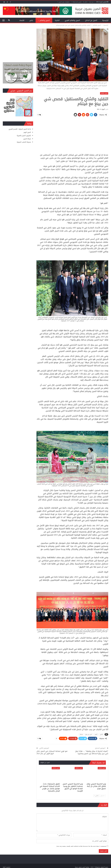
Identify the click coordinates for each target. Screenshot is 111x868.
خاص (31, 20)
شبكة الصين (27, 139)
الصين (96, 734)
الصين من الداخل (91, 20)
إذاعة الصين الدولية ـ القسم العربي (20, 129)
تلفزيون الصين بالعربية (24, 136)
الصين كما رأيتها (77, 2)
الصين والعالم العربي (72, 20)
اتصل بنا (85, 2)
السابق (103, 795)
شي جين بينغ (89, 734)
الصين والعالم (45, 20)
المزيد (22, 20)
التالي (96, 795)
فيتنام (81, 734)
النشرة (57, 20)
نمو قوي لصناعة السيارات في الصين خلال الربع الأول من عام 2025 (52, 752)
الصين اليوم (27, 132)
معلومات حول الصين (64, 2)
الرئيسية (105, 20)
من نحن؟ (91, 2)
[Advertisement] (72, 134)
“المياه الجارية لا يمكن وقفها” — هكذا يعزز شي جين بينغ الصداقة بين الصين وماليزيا (92, 752)
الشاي (102, 734)
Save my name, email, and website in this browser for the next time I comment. (81, 846)
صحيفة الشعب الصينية (24, 142)
